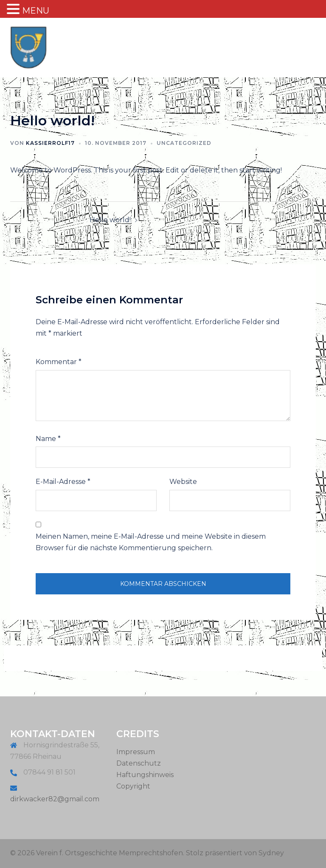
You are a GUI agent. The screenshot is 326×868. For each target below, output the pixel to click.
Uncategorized (184, 143)
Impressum (136, 752)
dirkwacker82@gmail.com (55, 799)
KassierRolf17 (50, 143)
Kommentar (59, 362)
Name (48, 439)
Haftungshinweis (145, 775)
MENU (36, 11)
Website (183, 482)
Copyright (133, 786)
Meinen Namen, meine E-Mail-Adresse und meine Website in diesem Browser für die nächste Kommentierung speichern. (151, 542)
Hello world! (110, 220)
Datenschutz (139, 763)
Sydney (271, 853)
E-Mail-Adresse (63, 482)
